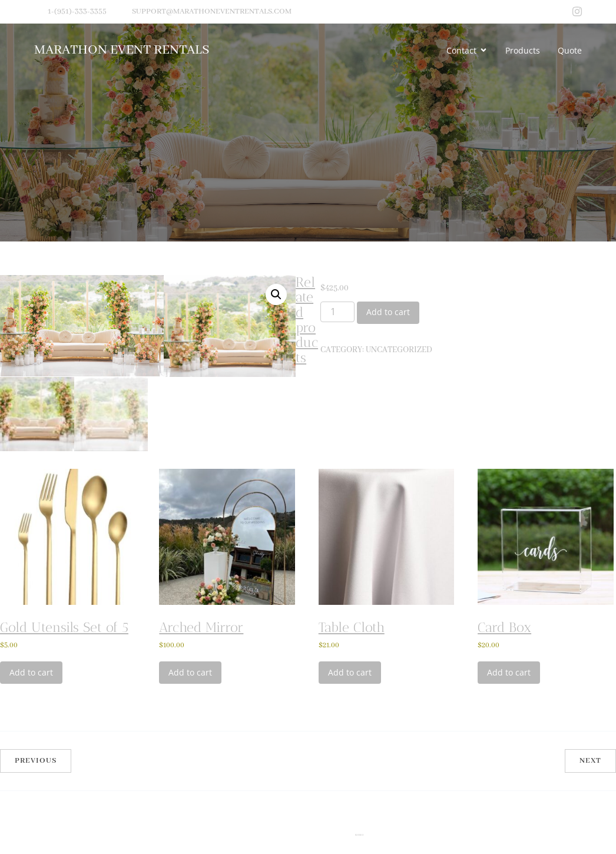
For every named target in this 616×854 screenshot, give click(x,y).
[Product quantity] (337, 312)
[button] (276, 294)
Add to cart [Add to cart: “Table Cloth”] (350, 752)
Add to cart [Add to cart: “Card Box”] (509, 752)
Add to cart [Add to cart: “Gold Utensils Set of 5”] (31, 752)
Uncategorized (399, 350)
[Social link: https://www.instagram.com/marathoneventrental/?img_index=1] (577, 12)
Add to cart (388, 312)
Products (523, 50)
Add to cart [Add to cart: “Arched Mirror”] (190, 752)
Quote (570, 50)
